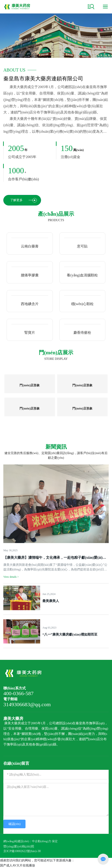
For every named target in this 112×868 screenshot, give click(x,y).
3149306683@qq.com (27, 704)
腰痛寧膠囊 (30, 275)
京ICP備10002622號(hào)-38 (22, 851)
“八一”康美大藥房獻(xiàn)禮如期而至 (70, 634)
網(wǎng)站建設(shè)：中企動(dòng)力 (27, 841)
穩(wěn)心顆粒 (82, 304)
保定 (55, 841)
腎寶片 (30, 333)
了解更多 (24, 200)
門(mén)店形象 (30, 385)
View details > (11, 577)
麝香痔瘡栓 (82, 333)
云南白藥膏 (30, 246)
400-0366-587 (18, 693)
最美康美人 (51, 601)
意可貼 (82, 246)
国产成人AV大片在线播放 (18, 865)
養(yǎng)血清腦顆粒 (82, 275)
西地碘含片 (30, 304)
